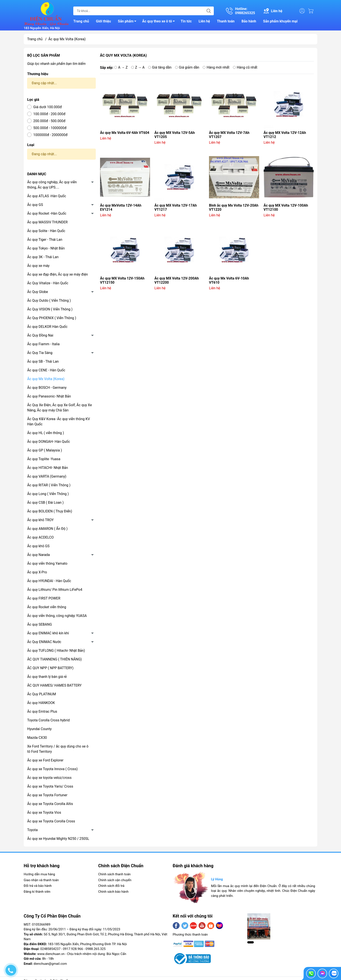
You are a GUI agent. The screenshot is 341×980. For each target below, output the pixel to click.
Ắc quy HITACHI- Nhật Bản (48, 468)
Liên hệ (204, 21)
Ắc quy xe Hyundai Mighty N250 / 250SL (58, 839)
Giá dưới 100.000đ (48, 107)
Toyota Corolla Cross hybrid (48, 720)
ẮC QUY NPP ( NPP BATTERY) (50, 668)
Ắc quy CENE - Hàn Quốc (46, 370)
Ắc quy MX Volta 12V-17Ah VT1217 (176, 207)
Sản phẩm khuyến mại (280, 21)
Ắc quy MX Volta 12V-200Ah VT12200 (177, 280)
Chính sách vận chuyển (115, 880)
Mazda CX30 (37, 738)
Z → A (138, 67)
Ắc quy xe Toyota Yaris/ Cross (50, 786)
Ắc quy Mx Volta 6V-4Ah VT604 (125, 133)
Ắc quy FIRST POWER (44, 598)
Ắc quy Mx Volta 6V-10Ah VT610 (229, 280)
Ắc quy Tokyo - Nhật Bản (46, 248)
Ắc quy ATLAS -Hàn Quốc (47, 196)
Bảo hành (249, 21)
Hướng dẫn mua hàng (39, 874)
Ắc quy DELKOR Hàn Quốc (47, 327)
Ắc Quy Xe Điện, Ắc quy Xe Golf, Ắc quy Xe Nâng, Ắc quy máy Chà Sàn (59, 408)
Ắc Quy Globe (38, 292)
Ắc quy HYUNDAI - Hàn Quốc (49, 581)
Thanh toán (226, 21)
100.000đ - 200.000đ (49, 114)
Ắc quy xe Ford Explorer (45, 760)
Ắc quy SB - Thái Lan (43, 361)
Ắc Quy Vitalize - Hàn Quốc (48, 283)
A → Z (121, 67)
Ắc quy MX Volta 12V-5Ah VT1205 (175, 135)
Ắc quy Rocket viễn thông (47, 607)
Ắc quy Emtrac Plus (42, 711)
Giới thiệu (103, 21)
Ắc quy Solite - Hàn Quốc (46, 231)
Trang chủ (81, 21)
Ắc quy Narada (38, 555)
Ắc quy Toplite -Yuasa (44, 459)
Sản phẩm (128, 22)
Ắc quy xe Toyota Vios (44, 812)
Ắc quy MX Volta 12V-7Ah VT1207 (229, 135)
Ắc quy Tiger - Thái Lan (45, 240)
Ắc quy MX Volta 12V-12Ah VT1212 (285, 135)
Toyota (32, 830)
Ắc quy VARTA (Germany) (47, 476)
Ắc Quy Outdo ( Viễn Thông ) (49, 301)
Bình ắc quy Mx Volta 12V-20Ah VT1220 (234, 207)
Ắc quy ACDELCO (40, 537)
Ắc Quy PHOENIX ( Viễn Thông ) (52, 318)
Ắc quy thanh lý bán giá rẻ (47, 677)
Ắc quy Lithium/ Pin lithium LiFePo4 (55, 590)
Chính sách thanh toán (115, 874)
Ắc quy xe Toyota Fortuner (47, 795)
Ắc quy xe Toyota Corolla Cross (51, 821)
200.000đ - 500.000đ (49, 121)
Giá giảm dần (187, 67)
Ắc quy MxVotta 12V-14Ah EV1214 (121, 207)
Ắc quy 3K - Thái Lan (43, 257)
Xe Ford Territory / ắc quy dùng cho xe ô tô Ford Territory (58, 749)
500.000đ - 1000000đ (50, 128)
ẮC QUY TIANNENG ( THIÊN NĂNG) (54, 659)
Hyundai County (39, 729)
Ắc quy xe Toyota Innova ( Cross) (52, 769)
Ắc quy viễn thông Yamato (47, 563)
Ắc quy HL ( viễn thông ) (46, 433)
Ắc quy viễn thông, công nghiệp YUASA (57, 616)
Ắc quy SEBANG (40, 624)
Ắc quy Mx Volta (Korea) (46, 379)
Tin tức (186, 21)
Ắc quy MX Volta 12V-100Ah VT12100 (286, 207)
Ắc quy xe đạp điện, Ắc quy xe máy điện (58, 274)
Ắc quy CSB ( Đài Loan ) (45, 503)
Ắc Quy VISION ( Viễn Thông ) (50, 309)
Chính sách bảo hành (114, 892)
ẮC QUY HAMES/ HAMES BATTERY (54, 685)
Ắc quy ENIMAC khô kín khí (48, 633)
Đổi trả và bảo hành (38, 886)
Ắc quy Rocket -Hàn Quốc (47, 213)
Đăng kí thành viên (37, 892)
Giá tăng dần (160, 67)
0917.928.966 (73, 949)
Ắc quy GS (35, 205)
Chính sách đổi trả (111, 886)
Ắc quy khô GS (38, 546)
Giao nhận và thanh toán (41, 880)
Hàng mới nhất (216, 67)
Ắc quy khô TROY (40, 520)
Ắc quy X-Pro (37, 572)
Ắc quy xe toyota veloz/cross (49, 778)
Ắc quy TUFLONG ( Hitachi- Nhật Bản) (56, 651)
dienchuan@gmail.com (50, 964)
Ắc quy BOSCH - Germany (47, 388)
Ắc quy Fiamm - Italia (43, 344)
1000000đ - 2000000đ (50, 135)
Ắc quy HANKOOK (41, 703)
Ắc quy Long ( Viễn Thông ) (48, 494)
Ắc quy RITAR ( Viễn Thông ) (49, 485)
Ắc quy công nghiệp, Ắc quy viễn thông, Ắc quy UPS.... (52, 185)
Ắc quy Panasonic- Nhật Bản (49, 396)
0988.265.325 (95, 949)
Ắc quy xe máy (38, 266)
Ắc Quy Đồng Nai (40, 335)
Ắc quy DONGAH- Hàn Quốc (49, 442)
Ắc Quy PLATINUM (42, 694)
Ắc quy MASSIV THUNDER (47, 222)
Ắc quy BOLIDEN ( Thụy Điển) (50, 511)
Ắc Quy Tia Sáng (40, 353)
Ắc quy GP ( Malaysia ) (45, 450)
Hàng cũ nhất (245, 67)
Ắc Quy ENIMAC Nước (44, 642)
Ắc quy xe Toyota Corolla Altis (50, 804)
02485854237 (50, 949)
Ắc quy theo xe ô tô (160, 22)
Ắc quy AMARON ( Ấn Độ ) (47, 529)
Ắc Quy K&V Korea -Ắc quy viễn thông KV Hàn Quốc (59, 422)
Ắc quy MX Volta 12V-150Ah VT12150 (122, 280)
